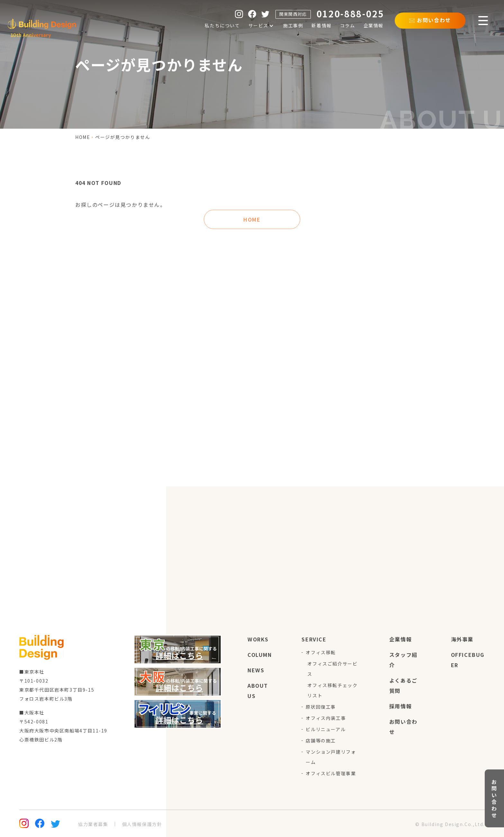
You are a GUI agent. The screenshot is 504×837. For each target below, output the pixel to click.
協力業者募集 (93, 824)
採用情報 (401, 706)
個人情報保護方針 (142, 824)
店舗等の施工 (321, 740)
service (314, 639)
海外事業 (462, 639)
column (260, 655)
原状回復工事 (321, 707)
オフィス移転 (321, 652)
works (258, 639)
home (83, 137)
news (256, 670)
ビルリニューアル (326, 729)
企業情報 (401, 639)
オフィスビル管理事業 (331, 773)
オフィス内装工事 (326, 718)
